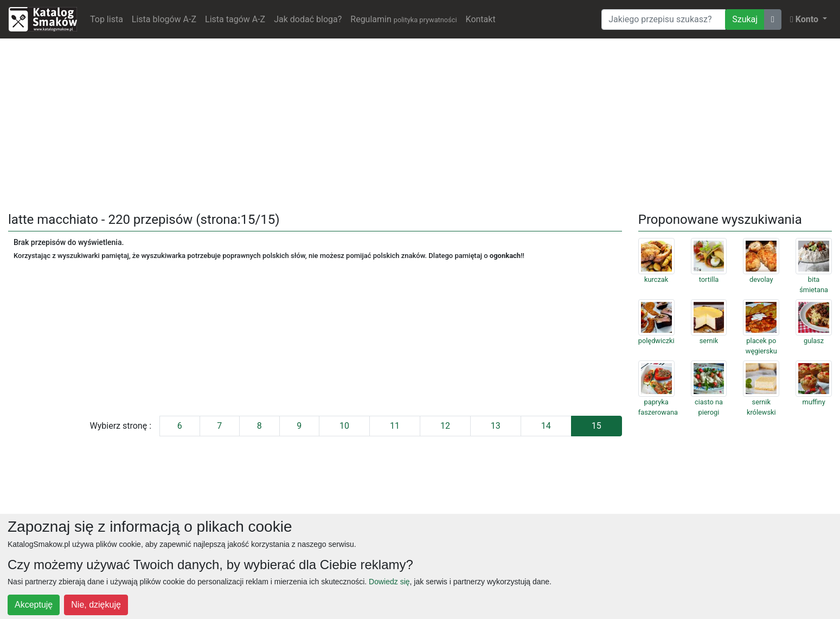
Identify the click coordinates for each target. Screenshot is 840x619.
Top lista (107, 19)
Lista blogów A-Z (164, 19)
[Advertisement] (420, 123)
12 (445, 426)
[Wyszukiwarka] (663, 20)
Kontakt (481, 19)
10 (344, 426)
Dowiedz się (389, 582)
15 (597, 426)
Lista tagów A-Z (235, 19)
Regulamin (403, 19)
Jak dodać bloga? (308, 19)
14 (546, 426)
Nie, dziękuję (96, 605)
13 (496, 426)
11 (395, 426)
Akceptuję (34, 605)
